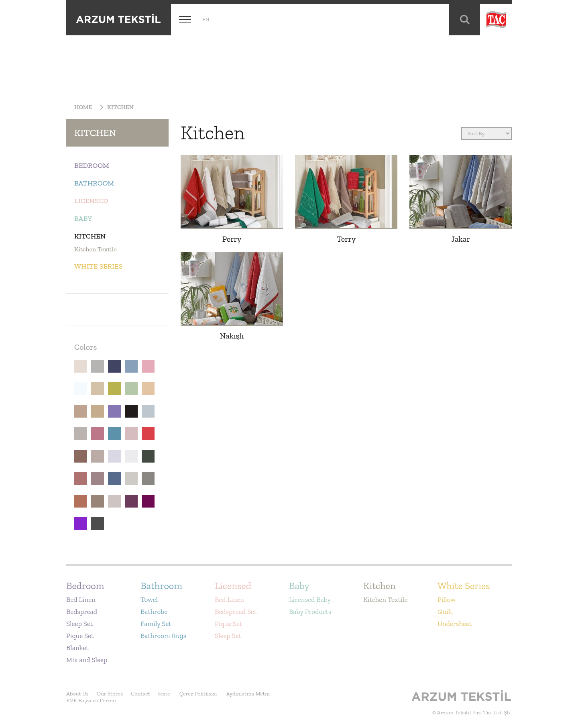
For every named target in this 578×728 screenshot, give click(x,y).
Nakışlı (232, 336)
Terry (346, 239)
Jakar (461, 239)
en (206, 19)
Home (83, 107)
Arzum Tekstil (119, 20)
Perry (232, 239)
